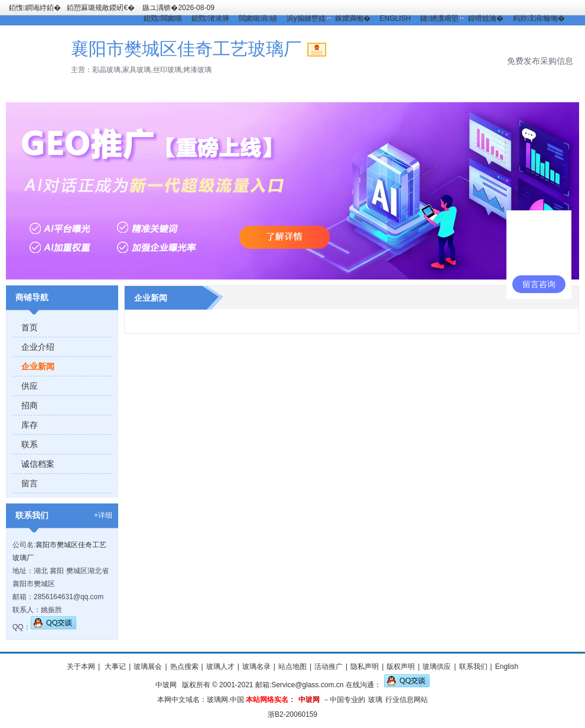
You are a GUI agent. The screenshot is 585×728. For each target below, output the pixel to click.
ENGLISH (396, 18)
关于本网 (81, 667)
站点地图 (292, 667)
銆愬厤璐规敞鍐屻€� (101, 8)
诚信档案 (38, 464)
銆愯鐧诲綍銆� (35, 8)
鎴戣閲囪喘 (162, 18)
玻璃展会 (148, 667)
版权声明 (401, 667)
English (507, 667)
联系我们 (473, 667)
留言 (30, 483)
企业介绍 (38, 347)
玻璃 (375, 700)
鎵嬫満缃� (353, 18)
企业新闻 (38, 366)
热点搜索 (184, 667)
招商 (30, 405)
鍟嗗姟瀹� (486, 18)
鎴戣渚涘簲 (210, 18)
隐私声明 (365, 667)
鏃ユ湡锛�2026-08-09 (178, 8)
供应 (30, 386)
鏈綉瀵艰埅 (439, 18)
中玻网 (166, 685)
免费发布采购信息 (540, 61)
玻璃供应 (437, 667)
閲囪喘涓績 (258, 18)
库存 (30, 425)
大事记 (114, 667)
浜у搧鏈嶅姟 (306, 18)
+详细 (103, 515)
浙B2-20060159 (292, 714)
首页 (30, 327)
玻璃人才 (220, 667)
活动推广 (329, 667)
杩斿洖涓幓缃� (539, 18)
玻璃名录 (256, 667)
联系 (30, 444)
